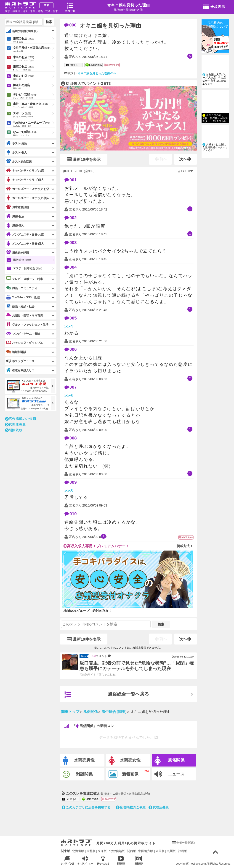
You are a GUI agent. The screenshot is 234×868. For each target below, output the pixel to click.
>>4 (69, 326)
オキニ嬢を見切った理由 (129, 5)
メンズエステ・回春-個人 (25, 244)
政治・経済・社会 (20, 306)
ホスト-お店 (17, 143)
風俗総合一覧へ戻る (107, 694)
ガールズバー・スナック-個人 (28, 198)
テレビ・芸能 (34, 96)
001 (71, 180)
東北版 (91, 851)
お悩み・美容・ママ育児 (24, 315)
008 (71, 438)
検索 (161, 624)
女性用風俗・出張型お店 (34, 49)
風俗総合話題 (17, 253)
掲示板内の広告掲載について (215, 25)
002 (71, 218)
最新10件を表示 (84, 160)
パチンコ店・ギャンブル (24, 343)
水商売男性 (79, 761)
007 (71, 387)
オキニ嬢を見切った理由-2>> (97, 73)
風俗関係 (169, 761)
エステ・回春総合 (28, 268)
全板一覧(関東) (186, 843)
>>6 (69, 396)
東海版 (102, 851)
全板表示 (214, 7)
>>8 (69, 491)
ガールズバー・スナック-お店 (28, 189)
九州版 (171, 851)
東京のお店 (34, 40)
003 (71, 243)
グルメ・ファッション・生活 (27, 325)
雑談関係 (78, 774)
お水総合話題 (17, 207)
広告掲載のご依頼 (131, 807)
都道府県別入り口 (20, 370)
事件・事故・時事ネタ (34, 106)
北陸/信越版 (117, 851)
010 (71, 514)
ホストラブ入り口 (77, 843)
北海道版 (78, 851)
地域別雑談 (16, 352)
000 (70, 25)
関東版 (65, 851)
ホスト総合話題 (19, 161)
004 (71, 267)
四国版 (160, 851)
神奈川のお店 (34, 87)
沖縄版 (182, 851)
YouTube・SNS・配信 (23, 297)
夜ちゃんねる (103, 860)
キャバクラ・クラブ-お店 (25, 171)
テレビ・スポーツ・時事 (24, 279)
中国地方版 (146, 851)
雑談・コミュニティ (22, 288)
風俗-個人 (15, 225)
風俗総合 (22, 260)
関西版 (132, 851)
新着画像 (124, 774)
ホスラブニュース (85, 860)
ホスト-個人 (17, 152)
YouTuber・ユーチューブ (34, 124)
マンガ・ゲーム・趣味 (23, 334)
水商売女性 (125, 761)
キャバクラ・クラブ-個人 (25, 180)
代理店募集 (159, 807)
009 (71, 482)
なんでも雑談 (34, 134)
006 (71, 349)
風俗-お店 (15, 216)
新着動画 (121, 860)
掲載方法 (183, 546)
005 (71, 318)
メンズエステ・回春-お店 (25, 235)
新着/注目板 (22, 31)
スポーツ (34, 115)
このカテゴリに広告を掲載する (86, 807)
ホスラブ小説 (67, 860)
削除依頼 (14, 430)
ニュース (169, 774)
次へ (185, 159)
